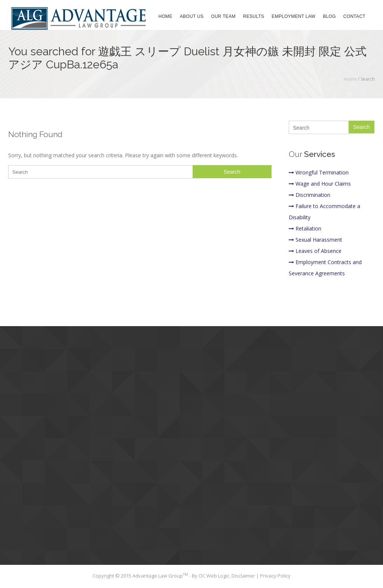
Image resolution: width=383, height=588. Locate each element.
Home (166, 16)
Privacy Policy (275, 576)
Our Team (223, 16)
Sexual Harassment (315, 240)
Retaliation (305, 228)
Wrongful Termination (319, 172)
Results (254, 16)
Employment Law (293, 16)
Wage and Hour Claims (320, 184)
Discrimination (310, 195)
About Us (192, 16)
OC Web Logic (214, 576)
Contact (354, 16)
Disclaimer (244, 576)
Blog (329, 16)
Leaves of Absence (315, 251)
